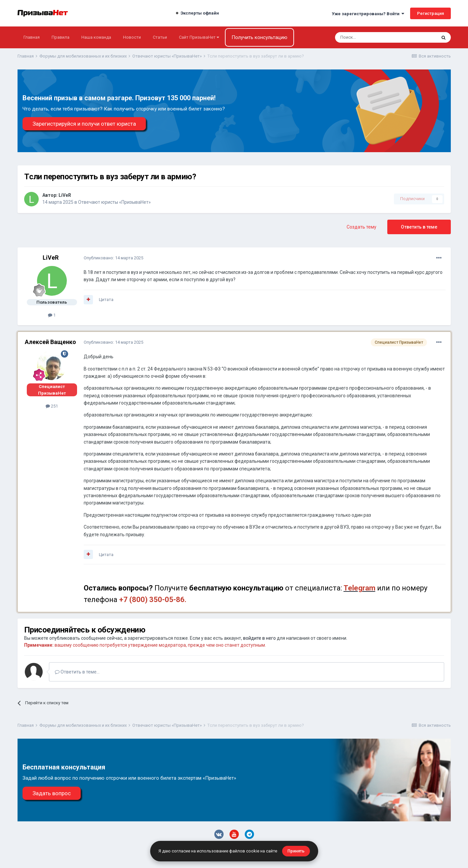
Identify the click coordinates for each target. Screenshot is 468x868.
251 (52, 406)
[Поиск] (368, 37)
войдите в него (259, 638)
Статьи (160, 37)
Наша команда (96, 37)
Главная (32, 37)
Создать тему (362, 227)
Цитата (106, 300)
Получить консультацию (259, 37)
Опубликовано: (113, 258)
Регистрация (430, 13)
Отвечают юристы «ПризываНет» (114, 202)
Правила (61, 37)
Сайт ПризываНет (199, 37)
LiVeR (65, 195)
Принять (296, 851)
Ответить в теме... (77, 672)
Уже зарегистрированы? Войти (368, 14)
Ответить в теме (419, 227)
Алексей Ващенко (50, 342)
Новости (132, 37)
